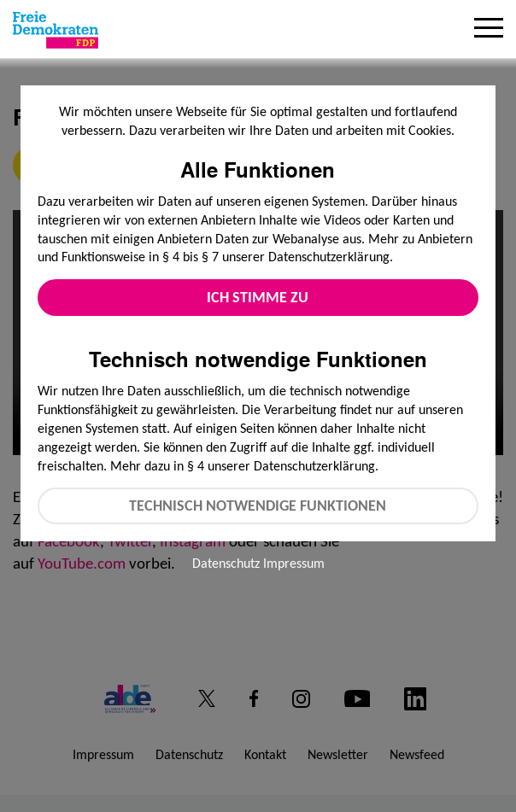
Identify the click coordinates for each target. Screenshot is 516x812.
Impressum (294, 563)
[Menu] (489, 30)
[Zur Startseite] (56, 30)
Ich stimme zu (258, 297)
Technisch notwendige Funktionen (258, 505)
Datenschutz (226, 563)
